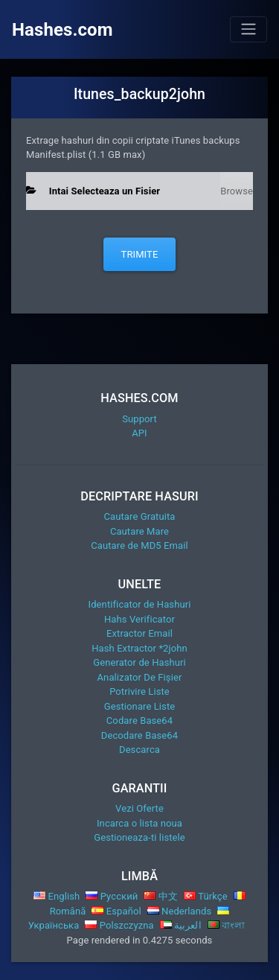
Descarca (139, 750)
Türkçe (206, 896)
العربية (181, 925)
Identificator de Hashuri (140, 604)
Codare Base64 (139, 720)
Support (139, 419)
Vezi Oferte (139, 808)
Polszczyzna (119, 925)
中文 (161, 896)
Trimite (140, 254)
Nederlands (180, 911)
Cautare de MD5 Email (139, 545)
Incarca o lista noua (139, 823)
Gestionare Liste (140, 706)
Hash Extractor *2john (139, 648)
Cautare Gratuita (139, 516)
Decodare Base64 (139, 735)
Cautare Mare (139, 531)
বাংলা (227, 925)
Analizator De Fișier (140, 677)
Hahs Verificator (139, 619)
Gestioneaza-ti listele (139, 837)
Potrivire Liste (139, 691)
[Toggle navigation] (248, 29)
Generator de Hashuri (139, 662)
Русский (112, 896)
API (139, 433)
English (57, 896)
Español (116, 911)
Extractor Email (139, 633)
